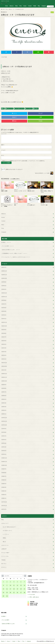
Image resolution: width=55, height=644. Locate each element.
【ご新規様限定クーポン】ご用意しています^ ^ (14, 253)
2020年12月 (4, 374)
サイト (3, 155)
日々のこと (4, 567)
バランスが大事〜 (8, 246)
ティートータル (5, 556)
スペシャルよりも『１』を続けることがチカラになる (16, 257)
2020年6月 (4, 396)
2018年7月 (4, 476)
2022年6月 (4, 341)
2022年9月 (4, 330)
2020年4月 (4, 403)
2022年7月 (4, 337)
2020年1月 (4, 414)
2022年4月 (4, 348)
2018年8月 (4, 473)
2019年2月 (4, 451)
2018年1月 (4, 498)
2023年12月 (4, 293)
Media (35, 6)
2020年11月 (4, 377)
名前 (3, 145)
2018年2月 (4, 495)
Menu (16, 6)
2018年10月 (4, 465)
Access (25, 6)
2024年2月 (4, 289)
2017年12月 (4, 502)
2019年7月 (4, 436)
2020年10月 (4, 381)
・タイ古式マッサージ (19, 109)
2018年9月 (4, 469)
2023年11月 (4, 297)
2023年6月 (4, 308)
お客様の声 (4, 549)
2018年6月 (4, 480)
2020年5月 (4, 399)
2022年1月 (4, 359)
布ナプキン (4, 564)
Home (6, 6)
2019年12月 (4, 418)
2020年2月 (4, 410)
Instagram (44, 6)
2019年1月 (4, 454)
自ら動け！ (6, 242)
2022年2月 (4, 355)
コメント (4, 134)
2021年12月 (4, 363)
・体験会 (4, 538)
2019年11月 (4, 421)
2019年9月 (4, 429)
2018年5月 (4, 484)
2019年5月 (4, 440)
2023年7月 (4, 304)
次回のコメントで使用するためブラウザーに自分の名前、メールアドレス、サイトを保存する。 (24, 161)
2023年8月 (4, 300)
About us (11, 6)
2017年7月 (4, 509)
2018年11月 (4, 462)
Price (21, 6)
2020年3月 (4, 407)
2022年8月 (4, 333)
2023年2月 (4, 315)
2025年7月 (4, 267)
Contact (30, 6)
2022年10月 (4, 326)
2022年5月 (4, 344)
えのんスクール (5, 545)
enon (45, 641)
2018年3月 (4, 491)
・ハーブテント (29, 109)
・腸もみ (36, 109)
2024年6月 (4, 286)
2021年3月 (4, 370)
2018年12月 (4, 458)
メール (3, 150)
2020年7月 (4, 392)
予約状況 (3, 560)
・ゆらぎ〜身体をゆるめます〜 (9, 527)
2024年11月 (4, 275)
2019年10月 (4, 425)
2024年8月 (4, 282)
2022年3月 (4, 352)
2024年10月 (4, 278)
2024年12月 (4, 271)
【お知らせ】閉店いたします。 (11, 250)
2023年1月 (4, 319)
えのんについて (10, 109)
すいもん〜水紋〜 (5, 553)
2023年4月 (4, 311)
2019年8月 (4, 432)
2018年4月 (4, 487)
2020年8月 (4, 388)
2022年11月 (4, 322)
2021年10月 (4, 366)
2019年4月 (4, 443)
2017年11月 (4, 506)
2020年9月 (4, 385)
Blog (39, 6)
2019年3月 (4, 447)
